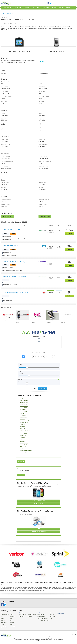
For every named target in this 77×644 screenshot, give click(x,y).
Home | (42, 634)
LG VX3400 (22, 437)
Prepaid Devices (40, 616)
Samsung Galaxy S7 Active (26, 421)
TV (33, 8)
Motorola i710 (23, 436)
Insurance (54, 8)
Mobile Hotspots (22, 615)
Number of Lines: (39, 352)
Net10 (2, 624)
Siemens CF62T (23, 417)
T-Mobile (3, 620)
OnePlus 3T (22, 425)
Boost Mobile (4, 627)
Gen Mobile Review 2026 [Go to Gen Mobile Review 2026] (7, 321)
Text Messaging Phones (41, 620)
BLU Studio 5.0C (24, 406)
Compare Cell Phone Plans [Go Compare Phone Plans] (39, 501)
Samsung (12, 626)
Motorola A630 (23, 410)
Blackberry (50, 616)
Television (29, 616)
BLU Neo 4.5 (23, 426)
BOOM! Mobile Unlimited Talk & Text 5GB (16, 292)
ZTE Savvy (22, 449)
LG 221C (22, 439)
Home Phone (27, 8)
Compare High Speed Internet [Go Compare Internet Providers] (38, 532)
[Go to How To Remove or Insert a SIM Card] (67, 315)
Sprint (2, 618)
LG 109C (22, 399)
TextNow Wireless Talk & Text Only (13, 262)
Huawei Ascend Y (24, 443)
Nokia (11, 624)
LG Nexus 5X (23, 447)
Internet (38, 8)
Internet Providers (31, 615)
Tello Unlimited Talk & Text (11, 246)
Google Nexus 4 (23, 413)
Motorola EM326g (24, 423)
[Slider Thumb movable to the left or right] (27, 368)
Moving (68, 8)
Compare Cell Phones (6, 14)
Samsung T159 (23, 445)
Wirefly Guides (58, 613)
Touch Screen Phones (41, 618)
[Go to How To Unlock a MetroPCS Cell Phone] (52, 315)
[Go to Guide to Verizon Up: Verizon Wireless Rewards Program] (23, 315)
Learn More (21, 461)
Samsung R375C (24, 402)
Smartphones (39, 615)
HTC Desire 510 (23, 452)
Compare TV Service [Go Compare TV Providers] (38, 529)
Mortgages (61, 8)
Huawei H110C (23, 432)
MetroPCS (3, 626)
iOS (49, 618)
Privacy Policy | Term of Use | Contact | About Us (55, 634)
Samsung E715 (23, 404)
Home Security (46, 8)
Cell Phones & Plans (7, 8)
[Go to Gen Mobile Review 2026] (8, 315)
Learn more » (4, 65)
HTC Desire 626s (24, 412)
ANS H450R (23, 428)
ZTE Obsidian (23, 415)
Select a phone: (39, 337)
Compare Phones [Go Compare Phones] (39, 504)
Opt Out (74, 634)
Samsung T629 (23, 434)
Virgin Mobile (4, 622)
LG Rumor (22, 419)
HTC (11, 618)
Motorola (12, 622)
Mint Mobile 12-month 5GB (11, 230)
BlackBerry (12, 616)
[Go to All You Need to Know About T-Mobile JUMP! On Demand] (38, 315)
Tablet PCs (21, 616)
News (53, 3)
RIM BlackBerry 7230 (25, 430)
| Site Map (69, 634)
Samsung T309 (23, 408)
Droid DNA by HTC (24, 400)
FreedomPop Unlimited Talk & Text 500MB (16, 277)
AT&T (2, 616)
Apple (11, 615)
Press (57, 3)
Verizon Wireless (5, 615)
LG (11, 620)
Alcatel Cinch (23, 441)
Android (50, 615)
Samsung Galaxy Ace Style (26, 450)
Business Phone (18, 8)
